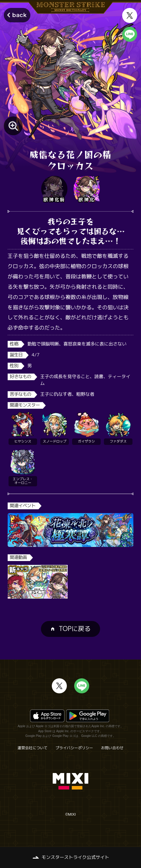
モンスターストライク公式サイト (75, 857)
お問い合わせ (112, 748)
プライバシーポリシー (74, 748)
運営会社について (32, 748)
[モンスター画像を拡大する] (13, 126)
